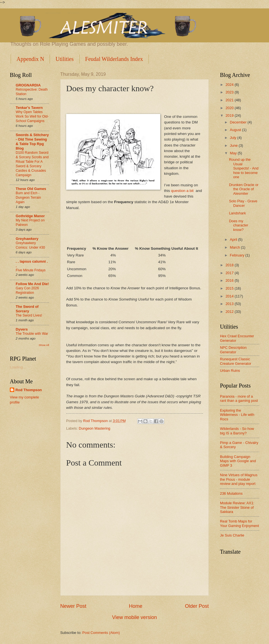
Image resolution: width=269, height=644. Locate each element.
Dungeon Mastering (94, 428)
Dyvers (22, 329)
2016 (230, 280)
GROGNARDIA (28, 85)
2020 (230, 108)
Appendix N (30, 59)
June (234, 145)
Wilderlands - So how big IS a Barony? (237, 431)
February (237, 255)
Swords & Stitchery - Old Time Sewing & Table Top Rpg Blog (32, 142)
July (233, 138)
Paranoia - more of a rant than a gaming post (239, 398)
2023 (230, 92)
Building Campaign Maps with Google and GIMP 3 (238, 461)
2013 (230, 304)
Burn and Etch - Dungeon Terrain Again (28, 198)
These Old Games (31, 189)
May (234, 153)
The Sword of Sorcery (27, 309)
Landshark (237, 213)
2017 (230, 273)
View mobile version (134, 617)
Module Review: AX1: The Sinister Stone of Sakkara (237, 507)
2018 (230, 265)
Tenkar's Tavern (29, 108)
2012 (230, 312)
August (236, 130)
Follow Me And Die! (32, 284)
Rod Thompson (29, 390)
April (234, 240)
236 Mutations (231, 493)
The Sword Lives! (29, 315)
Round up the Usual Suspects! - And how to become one (244, 168)
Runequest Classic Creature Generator (236, 361)
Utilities (64, 59)
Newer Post (73, 606)
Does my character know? (239, 225)
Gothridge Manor (30, 216)
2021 (230, 100)
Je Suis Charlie (232, 535)
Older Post (197, 606)
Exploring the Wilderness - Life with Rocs (237, 415)
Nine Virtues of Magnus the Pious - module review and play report (239, 479)
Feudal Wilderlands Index (114, 59)
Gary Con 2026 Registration (27, 290)
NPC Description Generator (233, 350)
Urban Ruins (230, 371)
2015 (230, 288)
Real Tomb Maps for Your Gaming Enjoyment (239, 523)
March (235, 247)
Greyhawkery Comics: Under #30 (30, 245)
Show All (44, 345)
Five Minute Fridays (31, 270)
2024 (230, 85)
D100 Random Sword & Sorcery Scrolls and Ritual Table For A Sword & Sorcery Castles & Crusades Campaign (32, 164)
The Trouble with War (32, 334)
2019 (230, 115)
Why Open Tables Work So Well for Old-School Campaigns (32, 116)
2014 (230, 296)
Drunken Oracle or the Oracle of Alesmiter (244, 189)
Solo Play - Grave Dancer (243, 203)
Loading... (18, 367)
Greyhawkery (27, 239)
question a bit (182, 191)
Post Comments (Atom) (101, 633)
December (239, 122)
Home (136, 606)
